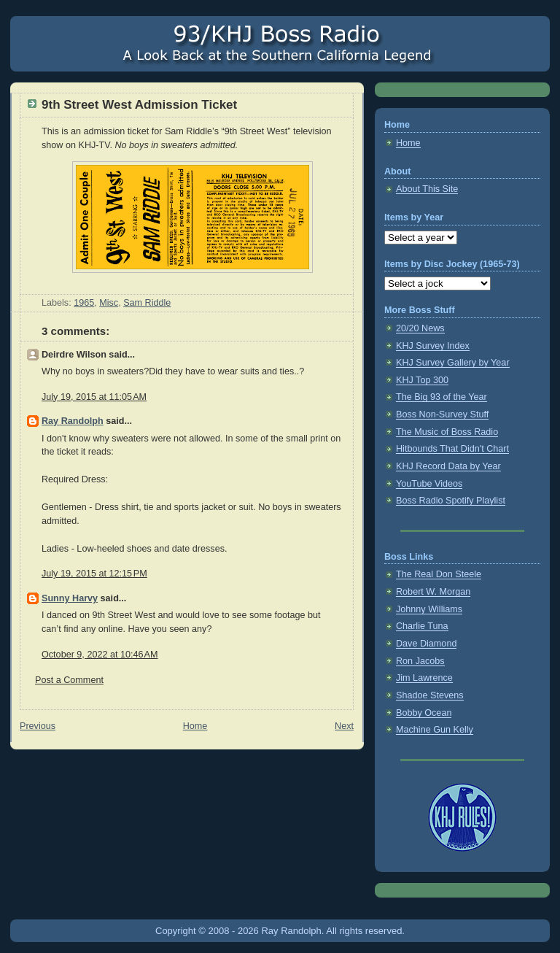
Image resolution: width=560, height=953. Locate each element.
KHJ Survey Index (433, 346)
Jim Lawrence (424, 678)
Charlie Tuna (422, 626)
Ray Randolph (73, 421)
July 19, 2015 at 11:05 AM (94, 397)
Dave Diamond (426, 644)
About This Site (427, 189)
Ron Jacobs (420, 661)
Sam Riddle (147, 303)
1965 (84, 303)
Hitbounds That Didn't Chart (452, 449)
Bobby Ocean (424, 713)
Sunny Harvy (70, 598)
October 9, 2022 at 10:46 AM (100, 655)
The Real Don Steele (439, 574)
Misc (109, 303)
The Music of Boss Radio (447, 432)
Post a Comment (69, 680)
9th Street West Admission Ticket (139, 105)
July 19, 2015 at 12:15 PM (94, 574)
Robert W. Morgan (433, 592)
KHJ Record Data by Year (448, 466)
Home (195, 726)
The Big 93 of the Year (442, 397)
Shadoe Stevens (430, 695)
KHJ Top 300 (422, 380)
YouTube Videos (429, 484)
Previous (38, 726)
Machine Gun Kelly (435, 730)
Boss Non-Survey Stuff (442, 414)
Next (344, 726)
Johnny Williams (429, 609)
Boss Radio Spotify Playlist (451, 501)
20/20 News (420, 328)
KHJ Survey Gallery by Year (453, 363)
